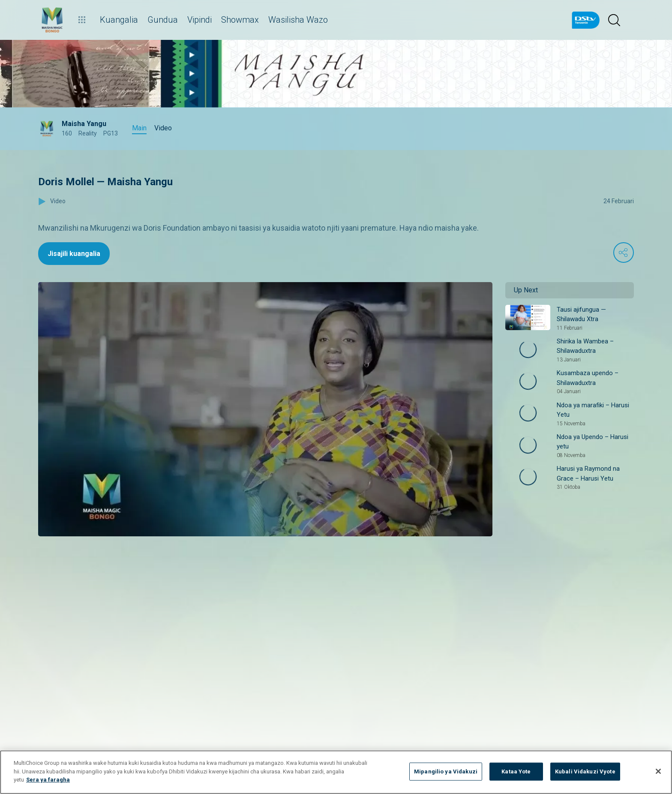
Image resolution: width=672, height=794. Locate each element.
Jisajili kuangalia (74, 254)
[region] (336, 772)
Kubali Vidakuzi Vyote (585, 771)
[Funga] (658, 771)
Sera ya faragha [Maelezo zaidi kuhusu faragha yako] (48, 780)
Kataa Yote (516, 771)
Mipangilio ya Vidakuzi (446, 771)
